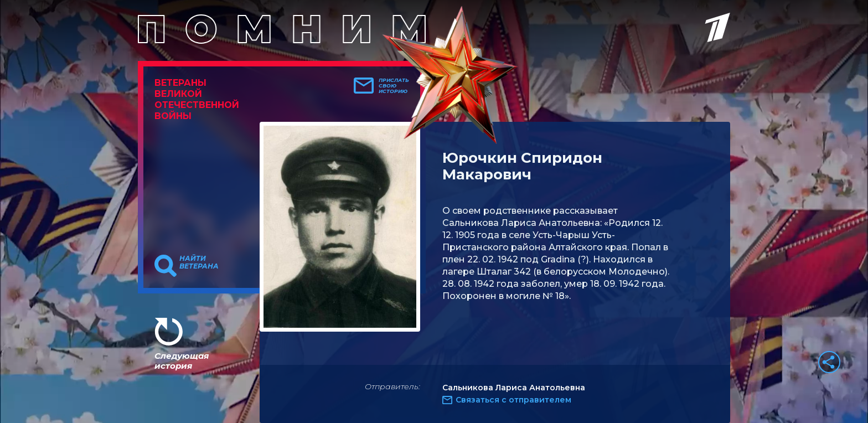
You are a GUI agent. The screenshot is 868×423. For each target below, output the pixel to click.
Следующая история (182, 361)
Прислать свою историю (394, 86)
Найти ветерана (199, 262)
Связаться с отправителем (513, 400)
